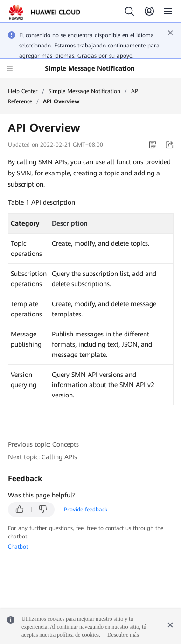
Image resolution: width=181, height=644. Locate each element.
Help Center (23, 91)
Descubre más (123, 635)
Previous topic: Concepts (43, 444)
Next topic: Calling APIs (42, 457)
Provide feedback (86, 510)
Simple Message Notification (84, 91)
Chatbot (18, 547)
